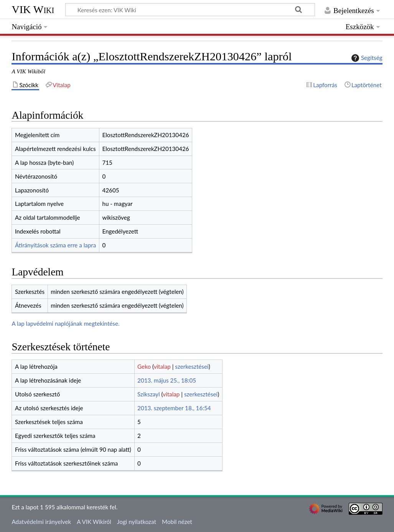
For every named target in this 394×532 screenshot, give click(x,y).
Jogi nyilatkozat (137, 522)
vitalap (162, 366)
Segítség (366, 58)
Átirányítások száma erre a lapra (55, 245)
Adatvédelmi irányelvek (41, 522)
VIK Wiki (33, 9)
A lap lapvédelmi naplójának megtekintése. (65, 323)
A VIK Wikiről (94, 522)
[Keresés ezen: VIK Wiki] (190, 10)
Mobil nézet (177, 522)
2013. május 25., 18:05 (167, 380)
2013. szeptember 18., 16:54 (174, 408)
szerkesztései (192, 366)
